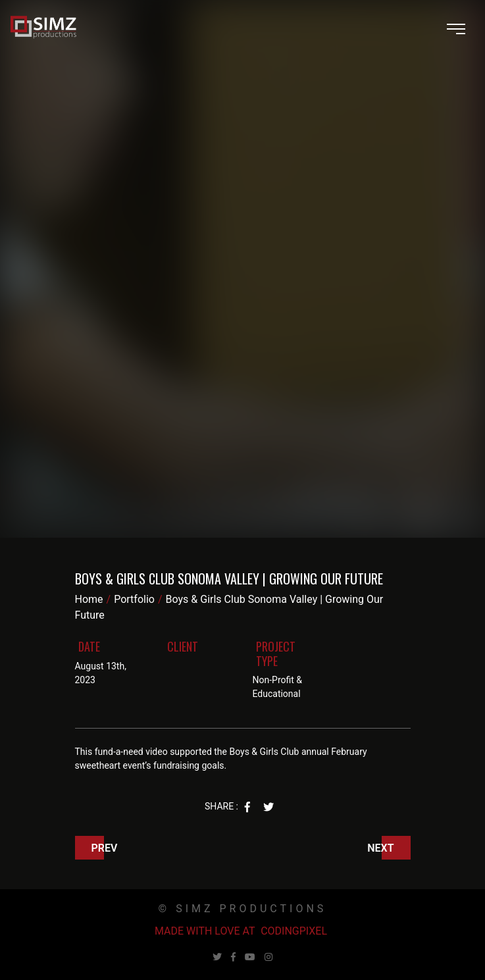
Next (380, 848)
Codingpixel (294, 931)
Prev (105, 848)
